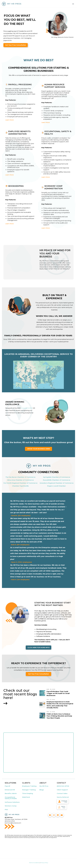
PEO (6, 810)
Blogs (42, 790)
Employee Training (29, 786)
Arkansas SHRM (27, 408)
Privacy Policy (44, 863)
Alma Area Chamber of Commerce (20, 480)
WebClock (26, 797)
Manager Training (29, 790)
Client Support (62, 790)
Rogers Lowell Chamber (57, 486)
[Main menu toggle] (73, 4)
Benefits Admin (11, 793)
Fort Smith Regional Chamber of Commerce (20, 483)
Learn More (10, 120)
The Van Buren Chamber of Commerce (20, 477)
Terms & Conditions (34, 863)
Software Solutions (12, 802)
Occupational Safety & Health (11, 798)
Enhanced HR (10, 790)
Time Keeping (28, 793)
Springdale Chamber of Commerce (57, 477)
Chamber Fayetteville (20, 486)
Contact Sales (62, 793)
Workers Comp (11, 806)
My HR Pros (44, 786)
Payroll (7, 786)
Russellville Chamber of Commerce (57, 480)
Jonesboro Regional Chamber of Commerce (57, 483)
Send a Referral (63, 797)
